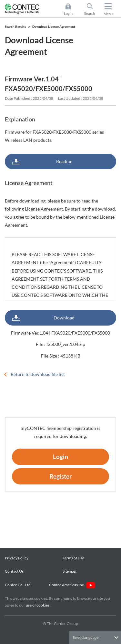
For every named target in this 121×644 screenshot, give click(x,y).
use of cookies (38, 605)
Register (61, 476)
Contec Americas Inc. (72, 585)
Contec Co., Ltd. (19, 585)
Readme (64, 161)
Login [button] (71, 9)
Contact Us (14, 571)
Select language (86, 637)
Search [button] (92, 9)
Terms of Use (73, 558)
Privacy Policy (17, 558)
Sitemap (69, 571)
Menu (108, 14)
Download (64, 318)
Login (60, 457)
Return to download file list (38, 374)
